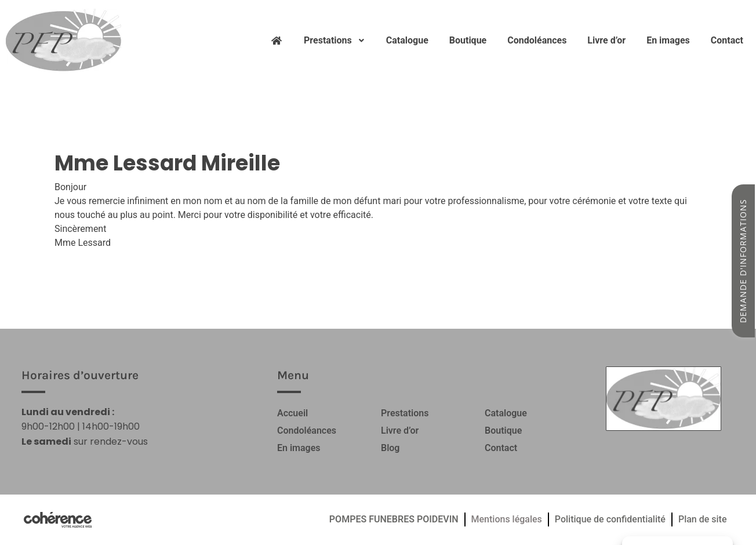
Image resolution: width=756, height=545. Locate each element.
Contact (727, 40)
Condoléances (537, 40)
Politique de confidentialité (610, 519)
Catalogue (407, 40)
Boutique (468, 40)
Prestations (335, 40)
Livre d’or (606, 40)
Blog (390, 448)
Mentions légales (507, 519)
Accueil (292, 413)
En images (668, 40)
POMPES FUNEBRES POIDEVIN (394, 519)
